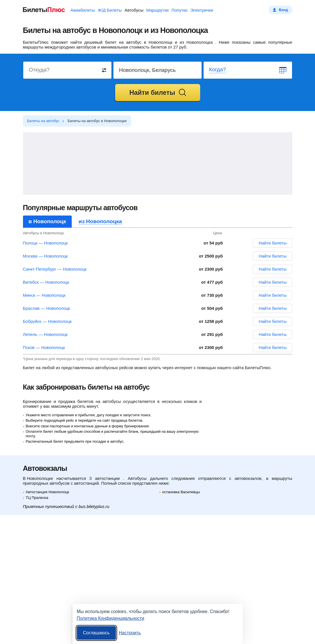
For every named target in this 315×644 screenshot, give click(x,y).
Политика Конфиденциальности (111, 618)
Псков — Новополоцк (44, 347)
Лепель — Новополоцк (45, 334)
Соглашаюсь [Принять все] (96, 633)
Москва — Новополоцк (45, 256)
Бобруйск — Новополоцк (47, 321)
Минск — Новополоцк (44, 295)
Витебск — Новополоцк (46, 282)
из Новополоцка (100, 221)
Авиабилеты (83, 10)
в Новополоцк (47, 221)
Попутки (180, 10)
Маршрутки (157, 10)
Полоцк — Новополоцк (45, 243)
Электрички (202, 10)
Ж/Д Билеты (110, 10)
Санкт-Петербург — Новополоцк (55, 269)
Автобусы (134, 10)
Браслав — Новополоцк (46, 308)
